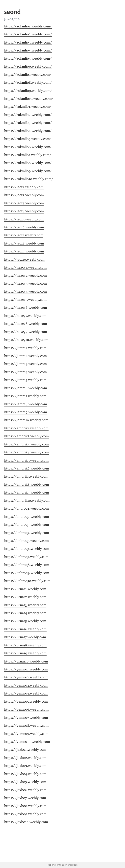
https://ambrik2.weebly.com (26, 436)
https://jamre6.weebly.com (26, 388)
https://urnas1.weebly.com (25, 589)
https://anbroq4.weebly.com (27, 533)
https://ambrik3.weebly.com (26, 444)
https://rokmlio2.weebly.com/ (28, 115)
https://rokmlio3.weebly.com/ (28, 123)
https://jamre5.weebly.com (25, 380)
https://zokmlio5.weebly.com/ (28, 58)
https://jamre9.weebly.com (26, 412)
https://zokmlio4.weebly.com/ (28, 50)
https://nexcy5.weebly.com (25, 300)
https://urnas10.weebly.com (26, 661)
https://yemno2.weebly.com (26, 677)
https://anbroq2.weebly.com (27, 517)
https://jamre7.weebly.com (25, 396)
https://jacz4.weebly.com (24, 211)
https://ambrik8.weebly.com (27, 484)
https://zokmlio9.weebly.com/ (28, 91)
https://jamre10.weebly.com (26, 420)
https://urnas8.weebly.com (25, 645)
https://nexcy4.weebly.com (25, 291)
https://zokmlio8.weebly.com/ (28, 82)
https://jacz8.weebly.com (24, 243)
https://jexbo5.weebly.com (25, 782)
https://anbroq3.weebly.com (27, 525)
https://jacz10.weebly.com (25, 259)
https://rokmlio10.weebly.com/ (29, 179)
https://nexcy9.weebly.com (26, 332)
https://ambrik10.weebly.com (27, 500)
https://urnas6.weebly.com (25, 629)
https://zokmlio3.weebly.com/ (28, 42)
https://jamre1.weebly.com (25, 348)
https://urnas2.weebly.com (25, 597)
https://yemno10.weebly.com (27, 742)
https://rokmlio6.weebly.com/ (28, 147)
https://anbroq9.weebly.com (27, 573)
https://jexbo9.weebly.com (25, 814)
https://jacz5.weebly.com (24, 219)
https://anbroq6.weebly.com (27, 549)
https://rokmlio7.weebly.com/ (28, 155)
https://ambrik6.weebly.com (27, 468)
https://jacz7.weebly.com (24, 235)
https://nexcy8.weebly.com (26, 324)
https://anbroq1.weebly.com (26, 508)
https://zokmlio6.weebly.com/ (28, 66)
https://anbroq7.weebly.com (26, 557)
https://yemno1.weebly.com (26, 669)
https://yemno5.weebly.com (26, 701)
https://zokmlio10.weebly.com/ (29, 99)
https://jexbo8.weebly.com (25, 806)
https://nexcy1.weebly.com (25, 267)
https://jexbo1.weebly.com (25, 750)
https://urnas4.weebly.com (25, 613)
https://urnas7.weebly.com (25, 637)
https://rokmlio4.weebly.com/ (28, 131)
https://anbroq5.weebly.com (26, 541)
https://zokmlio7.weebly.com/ (28, 75)
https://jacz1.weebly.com (24, 187)
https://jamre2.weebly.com (25, 356)
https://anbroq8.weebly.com (27, 565)
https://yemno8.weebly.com (26, 725)
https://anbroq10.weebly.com (27, 581)
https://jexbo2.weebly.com (25, 758)
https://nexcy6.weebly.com (26, 307)
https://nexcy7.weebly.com (25, 316)
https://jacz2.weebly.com (24, 195)
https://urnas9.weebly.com (25, 653)
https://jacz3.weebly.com (24, 203)
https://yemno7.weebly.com (26, 718)
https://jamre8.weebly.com (26, 404)
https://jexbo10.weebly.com (26, 822)
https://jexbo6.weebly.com (25, 790)
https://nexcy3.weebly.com (25, 283)
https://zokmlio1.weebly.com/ (28, 26)
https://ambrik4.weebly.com (26, 452)
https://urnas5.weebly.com (25, 621)
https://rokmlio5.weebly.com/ (28, 139)
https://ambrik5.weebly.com (26, 460)
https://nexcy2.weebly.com (25, 275)
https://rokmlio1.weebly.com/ (28, 107)
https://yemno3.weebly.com (26, 685)
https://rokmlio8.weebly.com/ (28, 163)
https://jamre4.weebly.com (25, 372)
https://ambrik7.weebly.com (26, 476)
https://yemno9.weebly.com (26, 734)
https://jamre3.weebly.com (25, 364)
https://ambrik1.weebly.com (26, 428)
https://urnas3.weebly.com (25, 605)
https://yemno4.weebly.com (26, 693)
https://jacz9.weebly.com (24, 251)
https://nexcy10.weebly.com (26, 340)
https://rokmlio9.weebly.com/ (28, 171)
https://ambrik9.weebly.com (27, 492)
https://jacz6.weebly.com (24, 227)
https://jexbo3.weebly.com (25, 766)
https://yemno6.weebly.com (26, 709)
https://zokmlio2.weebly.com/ (28, 34)
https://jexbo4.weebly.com (25, 774)
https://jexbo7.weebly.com (25, 798)
